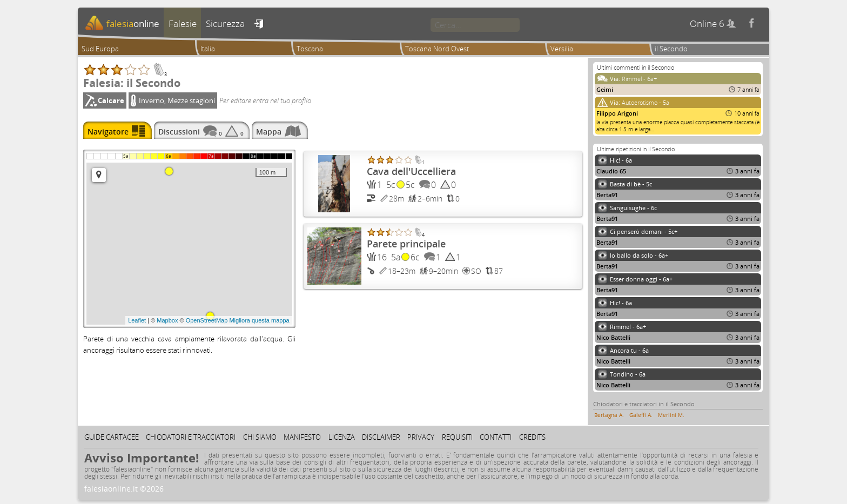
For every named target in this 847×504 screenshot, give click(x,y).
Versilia (562, 49)
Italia (208, 49)
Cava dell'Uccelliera (411, 171)
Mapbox (167, 320)
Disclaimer (381, 437)
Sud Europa (100, 49)
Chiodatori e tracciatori (191, 437)
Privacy (421, 437)
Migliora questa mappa (259, 320)
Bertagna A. (609, 415)
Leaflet (137, 320)
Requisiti (457, 437)
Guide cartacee (112, 437)
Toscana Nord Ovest (437, 49)
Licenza (342, 437)
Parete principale (406, 244)
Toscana (310, 49)
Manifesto (302, 437)
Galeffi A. (641, 415)
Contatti (496, 437)
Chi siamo (260, 437)
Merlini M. (671, 415)
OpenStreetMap (207, 320)
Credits (532, 437)
